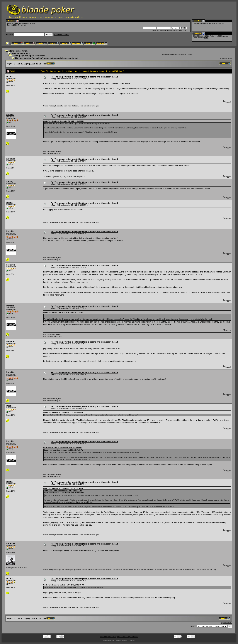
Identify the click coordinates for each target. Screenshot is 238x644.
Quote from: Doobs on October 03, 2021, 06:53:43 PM (62, 448)
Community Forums (20, 53)
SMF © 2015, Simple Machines (128, 637)
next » (230, 58)
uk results (69, 17)
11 (25, 63)
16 (40, 63)
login (26, 23)
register (32, 23)
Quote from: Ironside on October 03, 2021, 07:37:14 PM (63, 488)
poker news (12, 17)
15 (37, 63)
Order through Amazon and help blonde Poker (209, 23)
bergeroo (11, 159)
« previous (224, 58)
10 (22, 63)
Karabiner (11, 543)
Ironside (10, 115)
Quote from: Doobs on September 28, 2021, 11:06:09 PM (63, 121)
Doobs (9, 76)
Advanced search (61, 35)
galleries (79, 17)
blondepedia (25, 17)
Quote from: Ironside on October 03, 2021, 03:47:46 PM (63, 413)
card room (37, 17)
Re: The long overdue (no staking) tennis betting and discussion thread (84, 77)
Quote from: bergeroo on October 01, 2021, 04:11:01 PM (63, 312)
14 (34, 63)
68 (45, 63)
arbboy (10, 182)
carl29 (206, 38)
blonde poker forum (18, 51)
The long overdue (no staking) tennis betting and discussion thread (46, 58)
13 (31, 63)
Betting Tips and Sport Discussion (29, 56)
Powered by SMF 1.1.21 (108, 637)
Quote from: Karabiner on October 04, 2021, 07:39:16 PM (64, 585)
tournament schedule (53, 17)
